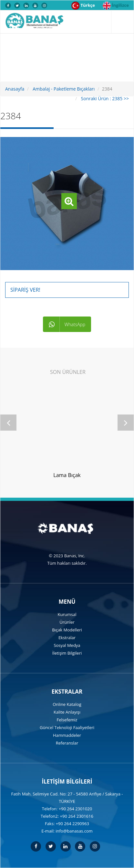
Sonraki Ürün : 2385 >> (104, 98)
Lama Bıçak (67, 475)
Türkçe (83, 6)
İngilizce (116, 6)
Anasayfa (15, 89)
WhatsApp (67, 324)
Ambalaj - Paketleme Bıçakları (63, 89)
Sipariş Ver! (25, 290)
